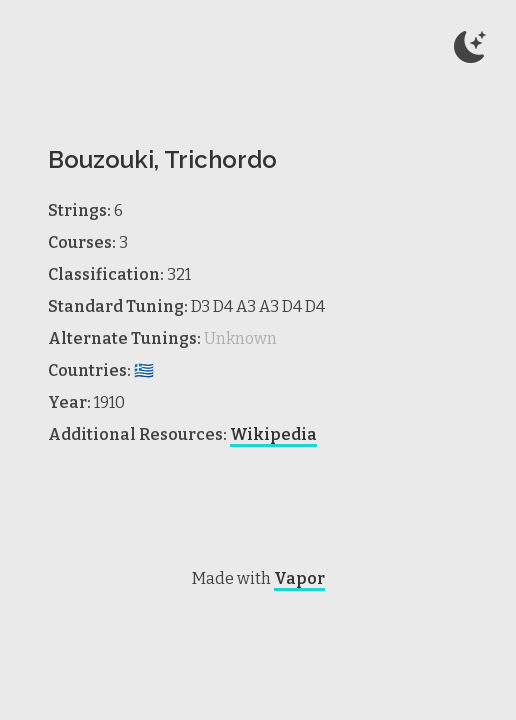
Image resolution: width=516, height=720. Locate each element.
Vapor (299, 578)
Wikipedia (273, 434)
